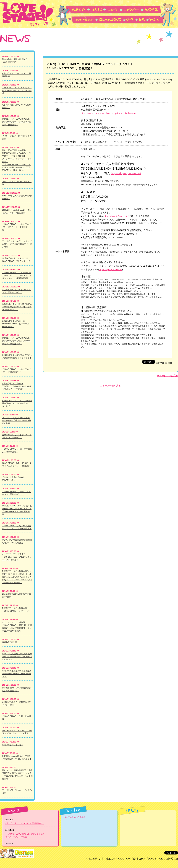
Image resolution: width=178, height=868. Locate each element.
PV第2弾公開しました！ (13, 745)
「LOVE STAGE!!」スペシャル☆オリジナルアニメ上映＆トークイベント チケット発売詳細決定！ (17, 275)
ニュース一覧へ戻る (110, 386)
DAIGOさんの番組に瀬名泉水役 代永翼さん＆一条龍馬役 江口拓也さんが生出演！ (17, 656)
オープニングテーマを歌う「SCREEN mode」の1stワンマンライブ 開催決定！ (17, 557)
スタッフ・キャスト (85, 19)
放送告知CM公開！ (11, 642)
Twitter (73, 811)
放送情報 (152, 10)
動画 (143, 19)
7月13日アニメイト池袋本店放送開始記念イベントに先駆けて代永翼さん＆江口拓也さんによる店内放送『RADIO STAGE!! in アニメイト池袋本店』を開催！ (17, 577)
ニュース (115, 10)
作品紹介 (81, 10)
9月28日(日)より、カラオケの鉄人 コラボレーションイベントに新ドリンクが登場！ (17, 307)
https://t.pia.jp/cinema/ (126, 173)
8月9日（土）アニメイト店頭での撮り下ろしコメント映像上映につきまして (17, 403)
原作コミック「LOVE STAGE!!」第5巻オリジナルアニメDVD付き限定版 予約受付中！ (16, 341)
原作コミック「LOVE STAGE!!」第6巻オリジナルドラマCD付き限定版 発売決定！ (17, 122)
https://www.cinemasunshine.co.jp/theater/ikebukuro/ (109, 113)
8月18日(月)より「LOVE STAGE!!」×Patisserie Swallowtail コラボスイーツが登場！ (16, 386)
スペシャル (157, 19)
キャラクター (133, 10)
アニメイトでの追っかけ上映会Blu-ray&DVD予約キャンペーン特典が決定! (17, 420)
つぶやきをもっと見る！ (75, 817)
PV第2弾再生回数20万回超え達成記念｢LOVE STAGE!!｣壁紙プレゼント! (17, 674)
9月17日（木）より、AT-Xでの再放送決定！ (25, 823)
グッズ (132, 19)
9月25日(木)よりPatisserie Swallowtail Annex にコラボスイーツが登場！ (17, 324)
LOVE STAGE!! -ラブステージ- (28, 14)
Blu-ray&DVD (112, 19)
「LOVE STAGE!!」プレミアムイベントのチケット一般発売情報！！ (16, 227)
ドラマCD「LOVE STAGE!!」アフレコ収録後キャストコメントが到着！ (17, 90)
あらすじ (99, 10)
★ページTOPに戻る (167, 376)
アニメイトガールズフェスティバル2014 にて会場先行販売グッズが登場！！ (17, 244)
